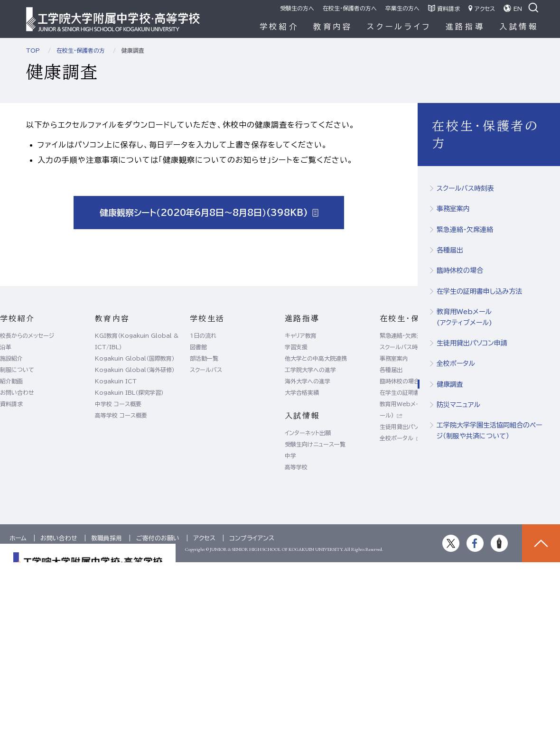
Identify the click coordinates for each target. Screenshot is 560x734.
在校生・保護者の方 (81, 50)
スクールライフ (399, 27)
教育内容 (333, 27)
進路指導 (465, 27)
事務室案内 (453, 209)
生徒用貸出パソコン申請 (472, 343)
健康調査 (450, 384)
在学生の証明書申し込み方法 (479, 291)
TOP (33, 50)
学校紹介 (279, 27)
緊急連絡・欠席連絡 (465, 230)
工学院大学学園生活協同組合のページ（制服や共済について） (489, 430)
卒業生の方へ (402, 8)
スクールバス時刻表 (465, 188)
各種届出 (450, 250)
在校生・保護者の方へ (350, 8)
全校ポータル (456, 363)
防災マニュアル (458, 405)
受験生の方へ (297, 8)
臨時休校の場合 (460, 270)
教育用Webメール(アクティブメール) (464, 317)
